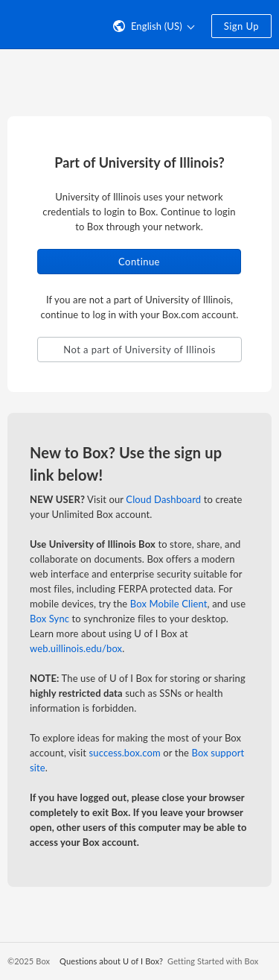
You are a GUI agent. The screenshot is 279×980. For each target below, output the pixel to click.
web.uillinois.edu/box (76, 648)
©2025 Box (29, 961)
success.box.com (125, 753)
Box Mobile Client (169, 604)
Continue (139, 262)
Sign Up (241, 26)
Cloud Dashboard (163, 499)
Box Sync (49, 619)
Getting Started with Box (213, 961)
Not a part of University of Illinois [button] (139, 350)
